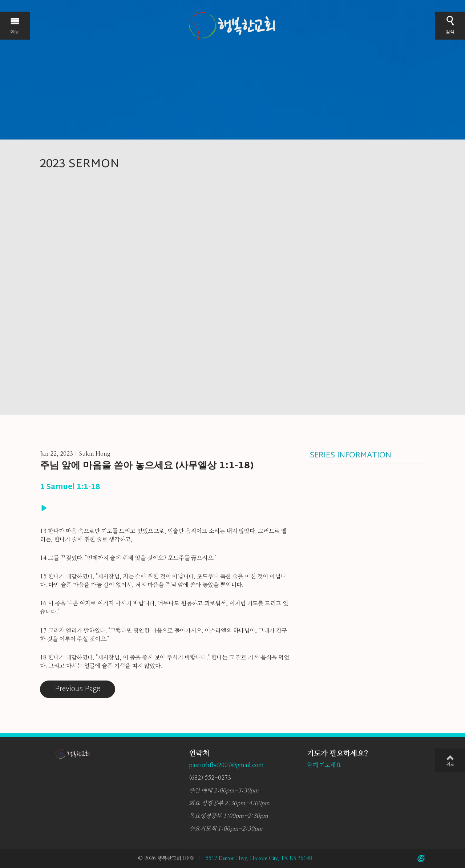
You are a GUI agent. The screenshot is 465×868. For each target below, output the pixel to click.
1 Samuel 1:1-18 (70, 487)
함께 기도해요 (324, 765)
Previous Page (78, 689)
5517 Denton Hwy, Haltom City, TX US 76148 (259, 859)
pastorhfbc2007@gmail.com (226, 765)
